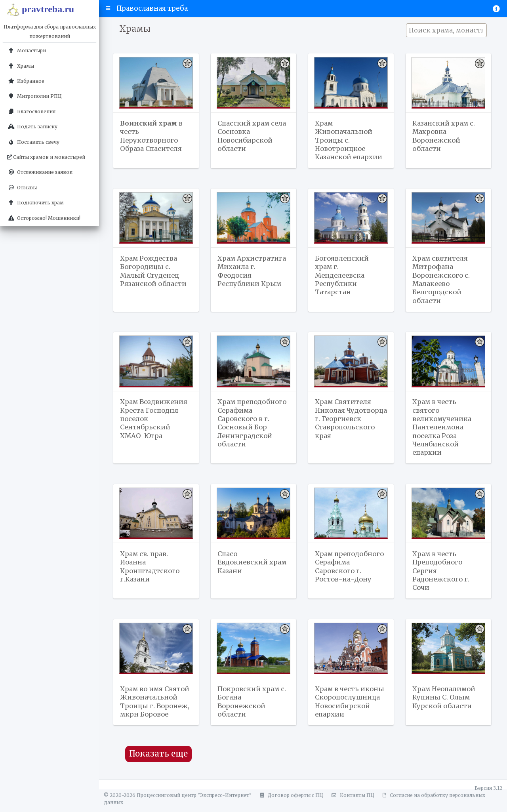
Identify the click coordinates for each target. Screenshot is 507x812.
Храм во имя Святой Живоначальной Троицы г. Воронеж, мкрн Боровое (156, 707)
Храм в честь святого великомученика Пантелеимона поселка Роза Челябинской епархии (443, 430)
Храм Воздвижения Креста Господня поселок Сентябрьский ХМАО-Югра (155, 421)
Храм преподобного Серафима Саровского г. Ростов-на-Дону (345, 575)
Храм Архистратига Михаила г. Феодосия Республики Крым (252, 273)
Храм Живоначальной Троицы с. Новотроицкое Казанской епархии (350, 141)
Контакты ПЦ (352, 801)
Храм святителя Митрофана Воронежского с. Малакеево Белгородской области (442, 281)
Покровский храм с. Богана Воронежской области (252, 707)
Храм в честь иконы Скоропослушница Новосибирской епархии (351, 707)
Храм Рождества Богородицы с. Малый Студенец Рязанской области (154, 273)
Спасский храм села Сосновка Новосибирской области (252, 136)
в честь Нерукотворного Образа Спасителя (152, 136)
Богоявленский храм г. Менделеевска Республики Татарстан (342, 277)
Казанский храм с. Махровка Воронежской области (444, 136)
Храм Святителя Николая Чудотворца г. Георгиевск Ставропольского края (346, 426)
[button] (108, 8)
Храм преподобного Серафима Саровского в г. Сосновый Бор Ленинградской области (246, 430)
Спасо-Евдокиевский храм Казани (253, 567)
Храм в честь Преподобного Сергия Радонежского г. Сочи (442, 575)
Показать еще (158, 760)
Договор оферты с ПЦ (290, 801)
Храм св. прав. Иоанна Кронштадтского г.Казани (151, 571)
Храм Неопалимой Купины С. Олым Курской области (445, 702)
